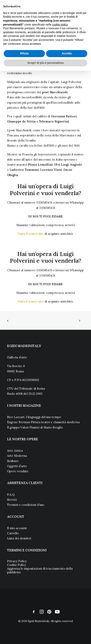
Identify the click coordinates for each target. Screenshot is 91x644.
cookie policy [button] (60, 25)
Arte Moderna (17, 456)
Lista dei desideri (19, 538)
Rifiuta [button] (24, 53)
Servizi (12, 500)
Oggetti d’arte (17, 466)
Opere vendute (18, 471)
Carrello (13, 533)
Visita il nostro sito (31, 234)
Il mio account (17, 528)
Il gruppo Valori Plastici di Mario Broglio (35, 427)
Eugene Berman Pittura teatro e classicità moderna (43, 422)
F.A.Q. (11, 495)
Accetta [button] (67, 53)
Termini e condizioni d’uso (26, 505)
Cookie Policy (17, 565)
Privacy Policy (17, 561)
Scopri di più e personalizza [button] (45, 63)
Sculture (13, 461)
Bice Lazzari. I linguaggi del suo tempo (34, 417)
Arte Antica (15, 451)
